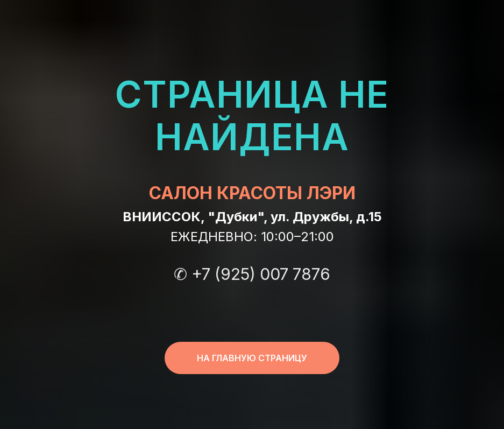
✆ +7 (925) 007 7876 (252, 274)
